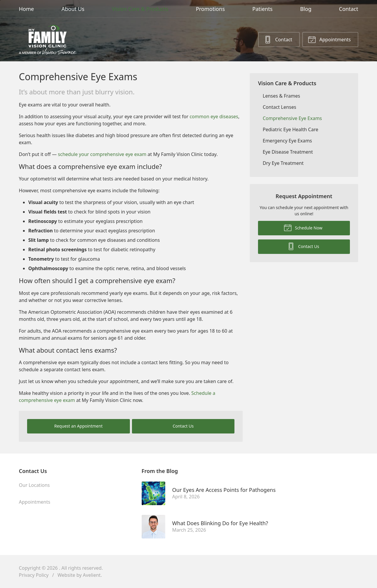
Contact (349, 9)
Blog (306, 9)
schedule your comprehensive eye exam (102, 154)
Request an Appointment (78, 426)
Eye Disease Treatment (288, 152)
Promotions (210, 9)
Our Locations (34, 485)
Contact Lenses (280, 107)
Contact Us (183, 426)
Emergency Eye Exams (287, 141)
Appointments (329, 39)
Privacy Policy (34, 575)
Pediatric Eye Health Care (290, 129)
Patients (263, 9)
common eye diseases (214, 116)
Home (26, 9)
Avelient (92, 575)
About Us (73, 9)
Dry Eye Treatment (283, 163)
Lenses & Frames (281, 96)
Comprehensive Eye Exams (292, 118)
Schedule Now (303, 227)
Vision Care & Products (140, 9)
